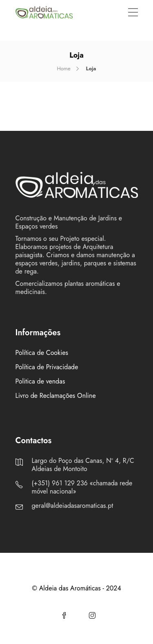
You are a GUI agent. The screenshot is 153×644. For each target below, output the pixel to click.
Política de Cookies (42, 353)
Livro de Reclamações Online (56, 396)
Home (63, 68)
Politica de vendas (40, 381)
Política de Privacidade (47, 367)
